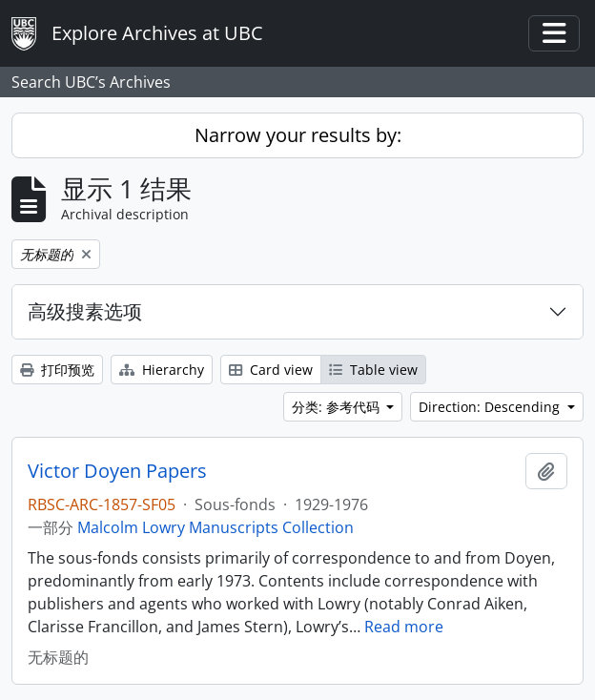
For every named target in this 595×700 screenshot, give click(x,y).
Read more (404, 627)
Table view (373, 370)
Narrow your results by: (298, 135)
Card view (271, 370)
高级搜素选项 (85, 311)
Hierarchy (162, 370)
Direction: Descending (491, 407)
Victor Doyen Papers (117, 471)
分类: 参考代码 (338, 407)
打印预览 (57, 370)
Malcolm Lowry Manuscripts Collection (215, 527)
